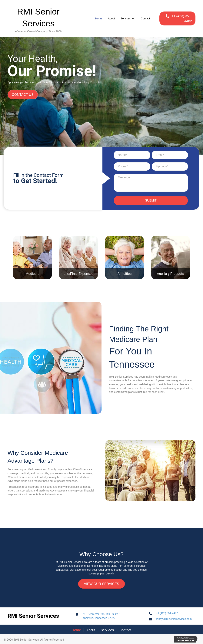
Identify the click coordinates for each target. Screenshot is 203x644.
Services (107, 630)
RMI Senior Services (33, 616)
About (91, 630)
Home (76, 630)
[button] (177, 19)
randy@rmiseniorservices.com (174, 619)
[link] (99, 18)
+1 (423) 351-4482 (167, 613)
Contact (125, 630)
